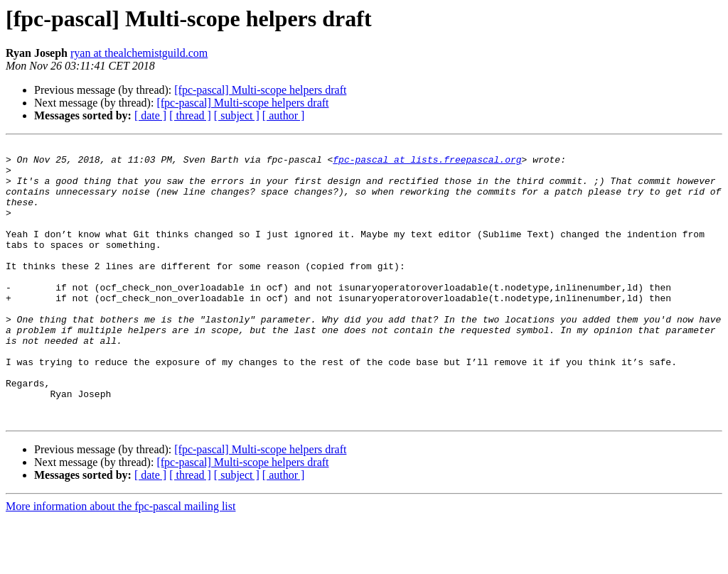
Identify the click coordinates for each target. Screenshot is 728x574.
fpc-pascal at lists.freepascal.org (427, 163)
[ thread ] (190, 115)
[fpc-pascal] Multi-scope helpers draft (260, 90)
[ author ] (284, 115)
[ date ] (150, 115)
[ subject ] (237, 115)
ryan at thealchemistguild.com (139, 53)
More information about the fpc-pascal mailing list (121, 562)
